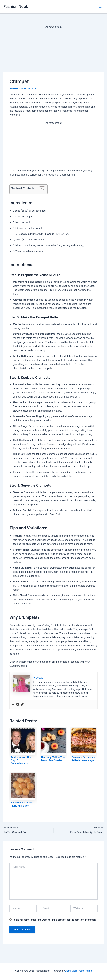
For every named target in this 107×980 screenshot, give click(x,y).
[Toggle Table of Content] (40, 189)
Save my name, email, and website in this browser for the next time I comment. (56, 920)
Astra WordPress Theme (79, 971)
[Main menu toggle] (100, 7)
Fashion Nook (16, 7)
